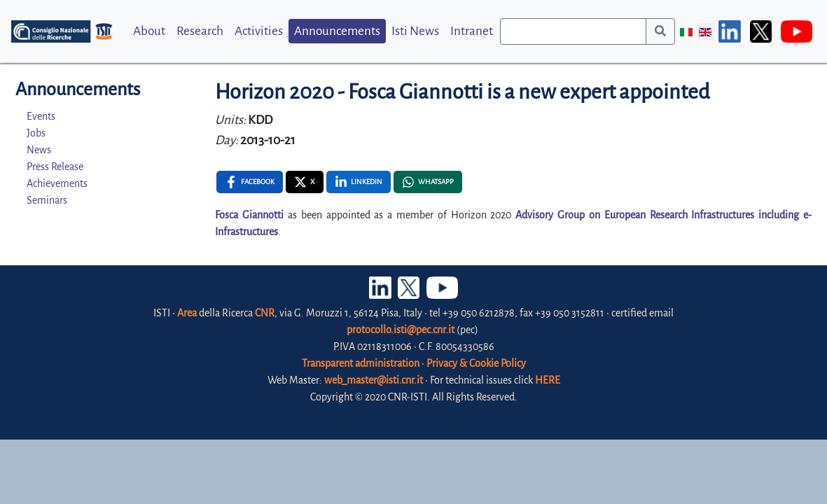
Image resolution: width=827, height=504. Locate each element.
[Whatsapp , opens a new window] (428, 182)
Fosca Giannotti (249, 215)
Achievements (57, 183)
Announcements (337, 31)
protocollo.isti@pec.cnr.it (401, 330)
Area (187, 313)
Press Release (55, 167)
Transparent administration (361, 363)
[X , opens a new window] (305, 182)
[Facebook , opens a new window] (250, 182)
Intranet (472, 31)
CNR (265, 313)
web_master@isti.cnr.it (374, 380)
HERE (548, 380)
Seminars (47, 200)
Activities (259, 31)
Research (200, 31)
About (149, 31)
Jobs (36, 133)
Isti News (415, 31)
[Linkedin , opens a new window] (359, 182)
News (39, 150)
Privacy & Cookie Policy (476, 363)
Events (41, 116)
